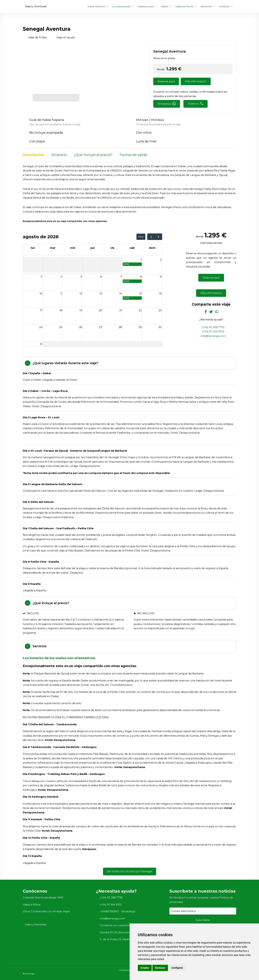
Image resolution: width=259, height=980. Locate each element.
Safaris (164, 6)
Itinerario (59, 155)
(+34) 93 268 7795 (213, 327)
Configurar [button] (177, 968)
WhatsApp (167, 104)
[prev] (151, 237)
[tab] (129, 363)
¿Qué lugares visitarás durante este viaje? (65, 363)
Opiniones (206, 6)
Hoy (141, 237)
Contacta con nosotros (115, 925)
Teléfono (196, 104)
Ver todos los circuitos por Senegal (129, 871)
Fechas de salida (133, 155)
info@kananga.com (213, 336)
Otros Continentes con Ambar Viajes (46, 911)
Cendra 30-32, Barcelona (116, 932)
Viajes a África (32, 905)
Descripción (34, 155)
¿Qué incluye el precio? (93, 155)
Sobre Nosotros (96, 6)
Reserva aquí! (166, 81)
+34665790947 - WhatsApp (118, 911)
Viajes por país (146, 6)
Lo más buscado (121, 6)
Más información (196, 81)
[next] (158, 237)
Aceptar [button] (145, 968)
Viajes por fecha (184, 6)
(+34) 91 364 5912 (213, 331)
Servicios (40, 646)
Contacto (224, 6)
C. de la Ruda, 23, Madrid (116, 939)
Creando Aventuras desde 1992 (43, 897)
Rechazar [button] (160, 968)
